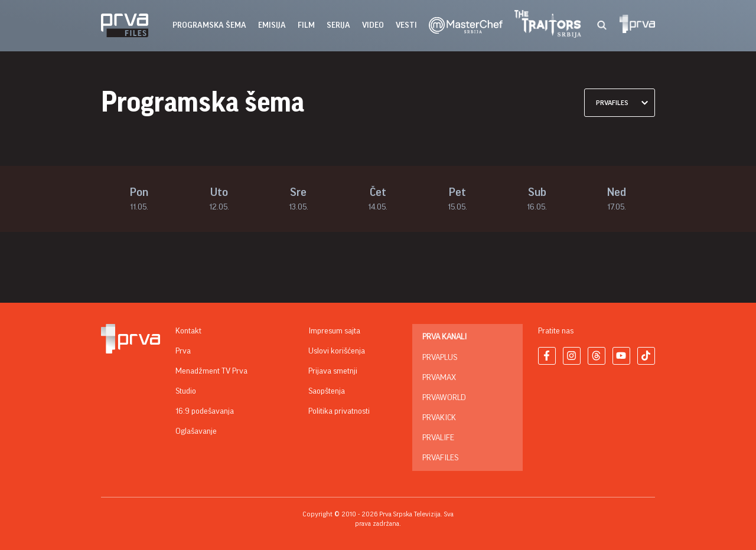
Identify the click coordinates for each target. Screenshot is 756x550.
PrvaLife (438, 438)
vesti (406, 25)
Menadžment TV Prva (211, 371)
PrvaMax (439, 378)
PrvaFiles (440, 458)
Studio (186, 391)
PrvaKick (439, 418)
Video (373, 25)
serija (338, 25)
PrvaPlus (440, 358)
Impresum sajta (334, 331)
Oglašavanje (196, 431)
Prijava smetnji (333, 371)
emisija (272, 25)
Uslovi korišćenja (337, 351)
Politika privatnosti (339, 411)
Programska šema (209, 25)
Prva (183, 351)
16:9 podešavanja (205, 411)
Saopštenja (327, 391)
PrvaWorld (444, 398)
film (306, 25)
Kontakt (188, 331)
